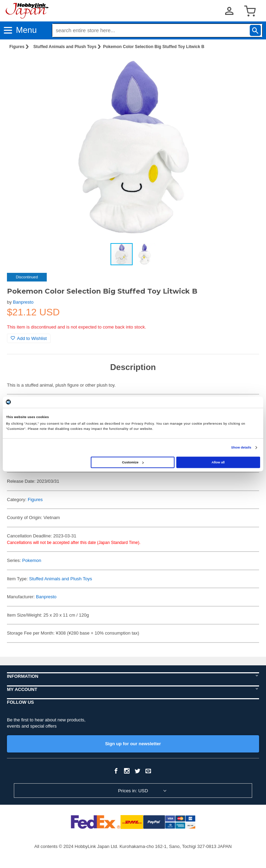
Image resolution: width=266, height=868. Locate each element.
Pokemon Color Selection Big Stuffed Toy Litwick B (153, 47)
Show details (241, 447)
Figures (17, 47)
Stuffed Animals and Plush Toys (65, 47)
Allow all (218, 462)
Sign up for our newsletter (133, 744)
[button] (247, 66)
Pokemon (32, 560)
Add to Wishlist (29, 338)
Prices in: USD (133, 791)
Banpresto (23, 302)
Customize (133, 462)
